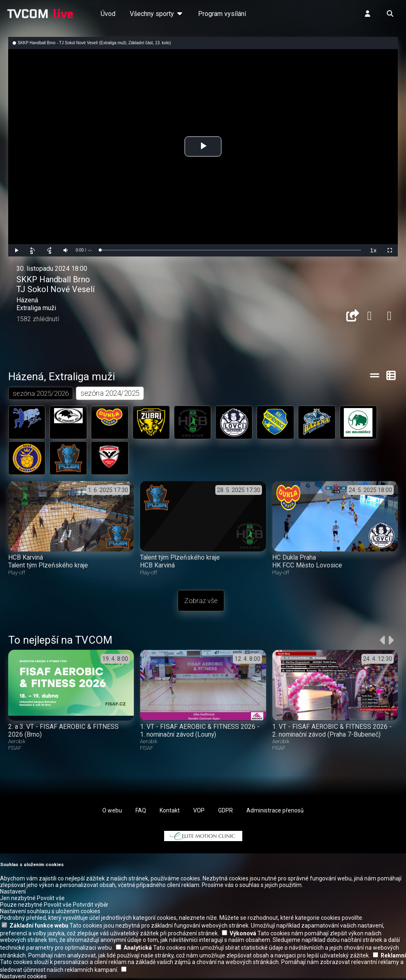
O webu (112, 811)
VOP (199, 811)
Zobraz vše (201, 601)
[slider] (230, 250)
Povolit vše (51, 898)
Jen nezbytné (18, 898)
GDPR (226, 811)
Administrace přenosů (275, 811)
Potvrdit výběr (91, 905)
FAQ (141, 811)
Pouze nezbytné (21, 905)
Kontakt (170, 811)
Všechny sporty (157, 14)
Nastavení (13, 892)
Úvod (108, 14)
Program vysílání (222, 14)
